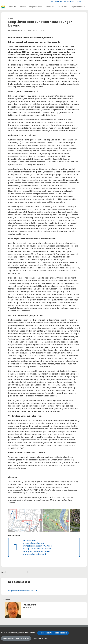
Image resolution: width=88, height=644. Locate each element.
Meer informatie (40, 638)
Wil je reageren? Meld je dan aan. (23, 590)
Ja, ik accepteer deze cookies (53, 633)
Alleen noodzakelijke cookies (16, 638)
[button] (12, 7)
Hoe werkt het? (56, 2)
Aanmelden (80, 2)
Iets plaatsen (69, 2)
